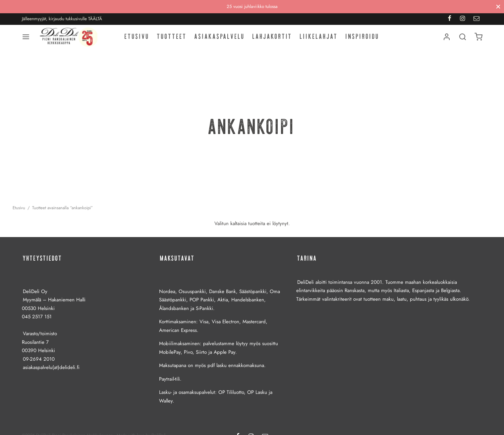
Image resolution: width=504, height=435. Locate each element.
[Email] (476, 19)
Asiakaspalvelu (220, 40)
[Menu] (26, 40)
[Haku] (463, 40)
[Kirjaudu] (447, 40)
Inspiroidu (363, 40)
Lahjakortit (272, 40)
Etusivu (137, 40)
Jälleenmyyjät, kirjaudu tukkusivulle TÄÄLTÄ (62, 19)
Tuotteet (172, 40)
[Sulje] (498, 6)
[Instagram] (462, 19)
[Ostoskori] (478, 40)
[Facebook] (449, 19)
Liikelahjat (319, 40)
